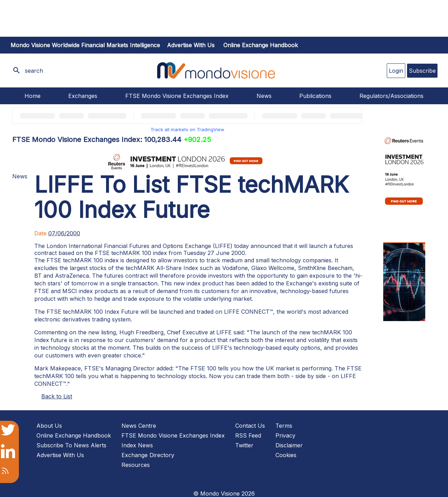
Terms (284, 426)
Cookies (286, 455)
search (34, 71)
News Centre (139, 426)
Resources (136, 465)
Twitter (244, 445)
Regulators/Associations (391, 96)
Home (33, 96)
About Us (49, 426)
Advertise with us (191, 45)
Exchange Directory (148, 455)
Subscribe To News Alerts (71, 445)
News (264, 96)
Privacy (285, 435)
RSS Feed (248, 435)
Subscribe (422, 71)
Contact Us (250, 426)
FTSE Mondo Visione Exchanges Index (177, 96)
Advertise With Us (60, 455)
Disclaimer (289, 445)
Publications (315, 96)
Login (396, 71)
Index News (137, 445)
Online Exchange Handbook (261, 45)
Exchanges (83, 96)
